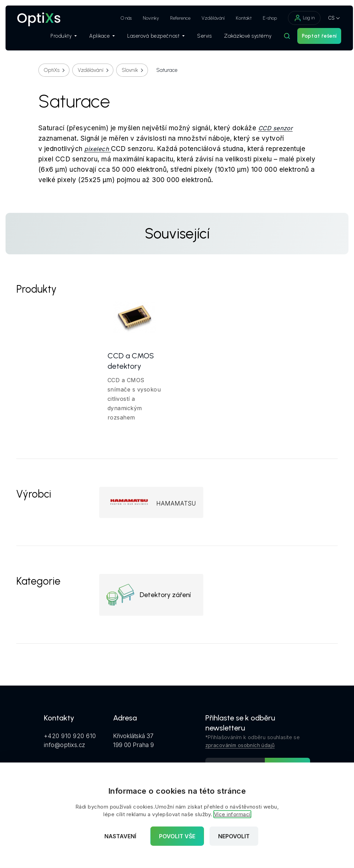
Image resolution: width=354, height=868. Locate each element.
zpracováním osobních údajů (240, 749)
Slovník (130, 70)
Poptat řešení (313, 38)
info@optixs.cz (65, 748)
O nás (120, 18)
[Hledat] (280, 38)
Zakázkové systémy (241, 38)
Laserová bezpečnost (149, 38)
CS (325, 18)
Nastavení (120, 836)
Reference (174, 18)
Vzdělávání (207, 18)
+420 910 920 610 (70, 739)
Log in (298, 18)
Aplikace (95, 38)
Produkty (57, 38)
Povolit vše (177, 836)
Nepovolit (234, 836)
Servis (198, 38)
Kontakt (237, 18)
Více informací (232, 814)
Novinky (144, 18)
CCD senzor (276, 128)
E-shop (263, 18)
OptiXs (52, 70)
